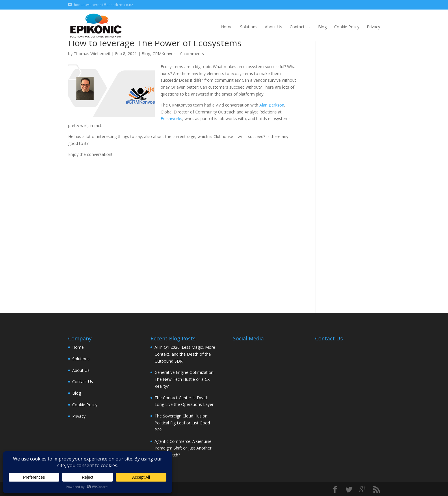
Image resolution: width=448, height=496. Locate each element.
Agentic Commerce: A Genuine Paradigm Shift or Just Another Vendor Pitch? (183, 448)
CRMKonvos (164, 54)
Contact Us (300, 27)
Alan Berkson (272, 105)
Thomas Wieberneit (92, 54)
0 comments (192, 54)
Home (227, 27)
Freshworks (171, 119)
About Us (274, 27)
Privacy (373, 27)
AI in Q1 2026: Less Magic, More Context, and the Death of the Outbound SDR (185, 354)
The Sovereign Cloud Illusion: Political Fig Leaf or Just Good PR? (182, 423)
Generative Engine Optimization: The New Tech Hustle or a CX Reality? (184, 379)
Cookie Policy (347, 27)
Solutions (249, 27)
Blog (322, 27)
